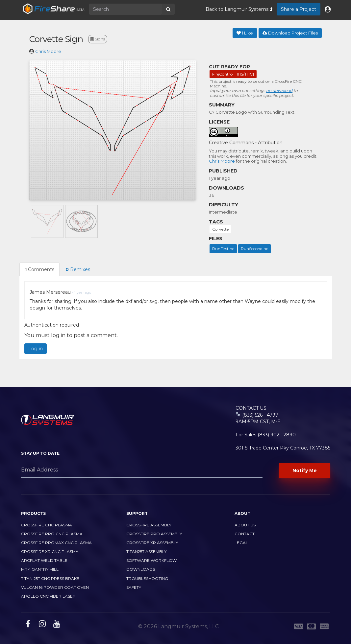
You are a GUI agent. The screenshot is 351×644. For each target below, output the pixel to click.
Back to (239, 9)
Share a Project (299, 9)
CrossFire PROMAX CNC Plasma (56, 543)
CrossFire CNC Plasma (47, 525)
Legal (241, 543)
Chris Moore (48, 51)
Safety (134, 587)
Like (245, 33)
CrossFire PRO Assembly (154, 534)
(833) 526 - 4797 (260, 415)
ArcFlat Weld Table (44, 560)
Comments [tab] (39, 269)
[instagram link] (41, 625)
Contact (245, 534)
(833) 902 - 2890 (277, 435)
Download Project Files (290, 33)
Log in (36, 349)
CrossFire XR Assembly (152, 543)
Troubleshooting (147, 578)
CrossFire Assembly (149, 525)
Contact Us (251, 408)
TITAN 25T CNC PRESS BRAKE (50, 578)
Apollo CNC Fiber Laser (48, 596)
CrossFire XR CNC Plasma (50, 552)
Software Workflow (151, 560)
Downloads (141, 569)
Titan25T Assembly (146, 552)
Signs (98, 39)
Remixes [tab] (78, 269)
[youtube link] (56, 625)
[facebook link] (27, 625)
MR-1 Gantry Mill (40, 569)
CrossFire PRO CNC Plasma (52, 534)
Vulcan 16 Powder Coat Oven (55, 587)
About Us (245, 525)
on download (279, 91)
